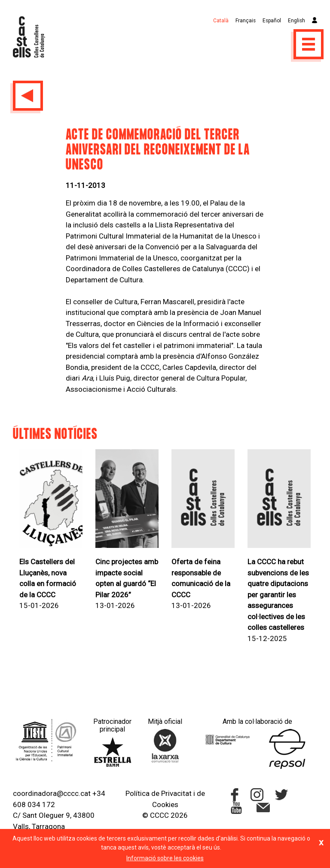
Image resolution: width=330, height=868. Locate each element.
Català (221, 21)
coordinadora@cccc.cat (52, 793)
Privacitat (176, 793)
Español (272, 21)
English (296, 21)
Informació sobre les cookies (165, 858)
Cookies (165, 804)
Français (246, 21)
